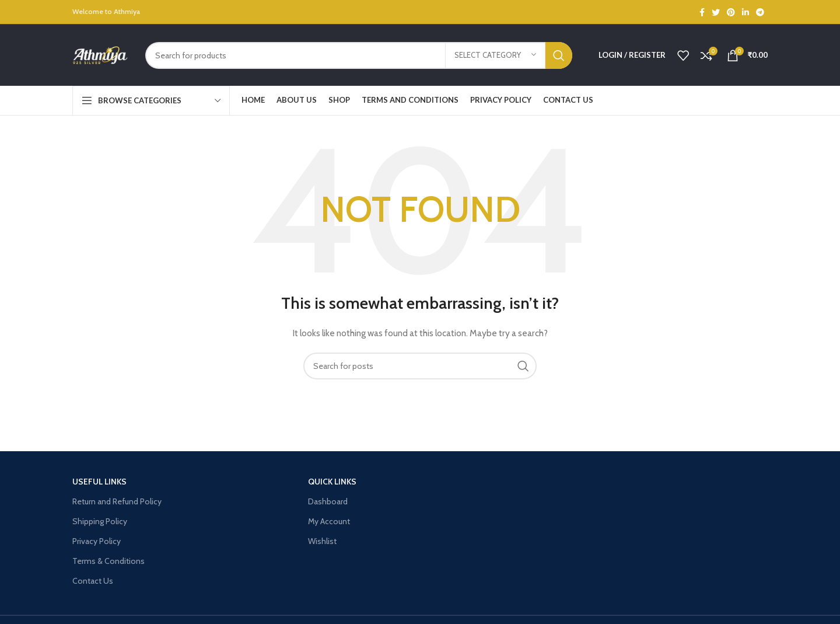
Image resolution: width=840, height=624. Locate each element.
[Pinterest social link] (731, 12)
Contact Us (93, 581)
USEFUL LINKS (99, 482)
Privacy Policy (97, 541)
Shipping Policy (100, 521)
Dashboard (328, 501)
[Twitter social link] (716, 12)
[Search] (359, 55)
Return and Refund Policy (117, 501)
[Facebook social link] (702, 12)
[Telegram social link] (760, 12)
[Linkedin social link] (745, 12)
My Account (329, 521)
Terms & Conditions (108, 561)
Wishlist (322, 541)
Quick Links (332, 482)
